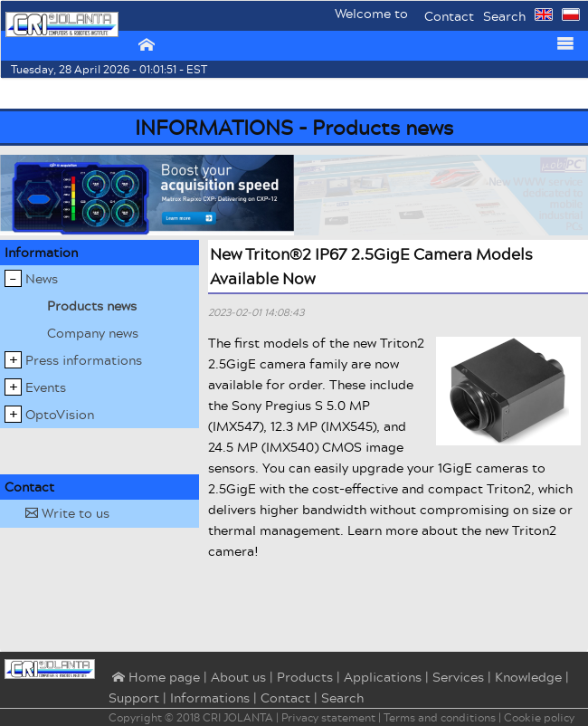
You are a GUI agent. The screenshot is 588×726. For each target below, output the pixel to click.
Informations (210, 697)
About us (238, 677)
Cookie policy (539, 717)
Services (458, 677)
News (42, 278)
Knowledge (528, 677)
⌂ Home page (154, 678)
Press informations (84, 360)
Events (46, 387)
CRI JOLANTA (238, 717)
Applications (383, 677)
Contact (449, 16)
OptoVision (60, 414)
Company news (93, 333)
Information (41, 252)
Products (305, 677)
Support (134, 697)
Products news (92, 306)
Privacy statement (328, 717)
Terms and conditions (440, 717)
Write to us (67, 513)
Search (504, 16)
